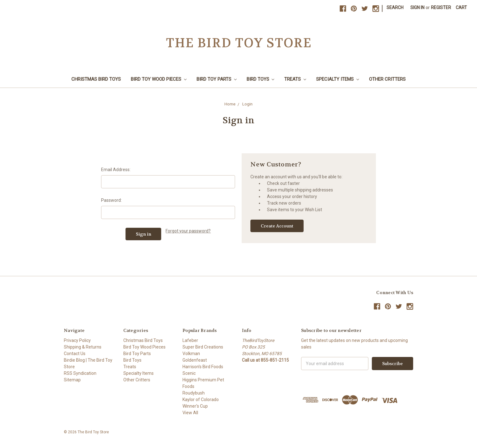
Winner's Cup (195, 406)
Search (395, 8)
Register (441, 8)
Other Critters (387, 79)
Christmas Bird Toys (96, 79)
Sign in (417, 8)
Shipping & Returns (83, 347)
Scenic (189, 373)
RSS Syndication (80, 373)
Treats (295, 79)
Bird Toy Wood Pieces (159, 79)
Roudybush (194, 393)
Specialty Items (338, 79)
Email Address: (116, 170)
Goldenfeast (195, 360)
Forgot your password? (188, 231)
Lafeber (190, 340)
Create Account (277, 226)
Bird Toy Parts (217, 79)
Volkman (191, 354)
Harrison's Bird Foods (203, 367)
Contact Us (75, 354)
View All (190, 413)
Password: (111, 200)
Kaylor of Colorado (201, 400)
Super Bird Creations (203, 347)
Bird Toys (261, 79)
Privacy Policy (77, 340)
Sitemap (72, 380)
